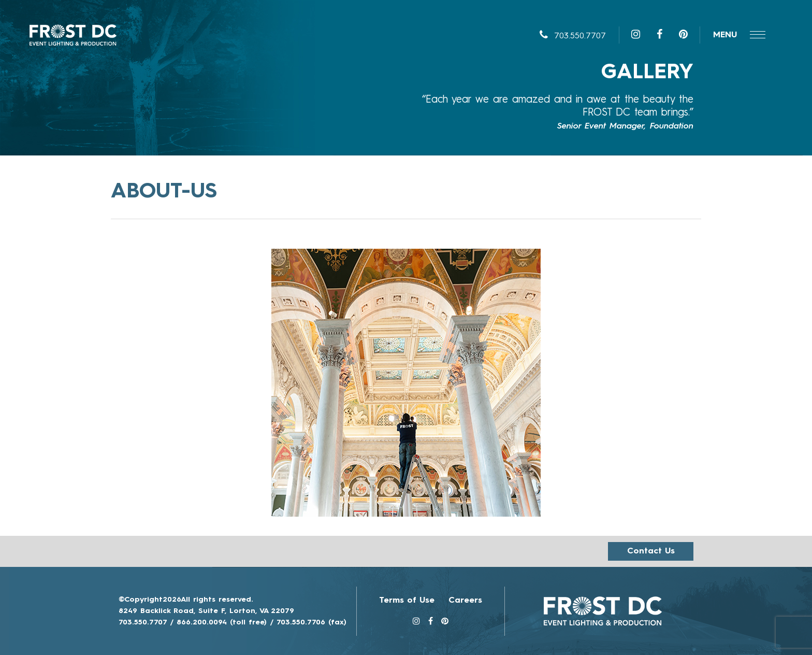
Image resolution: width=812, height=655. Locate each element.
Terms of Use (407, 601)
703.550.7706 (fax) (311, 622)
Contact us (651, 551)
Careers (465, 601)
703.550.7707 (573, 36)
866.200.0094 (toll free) (222, 622)
